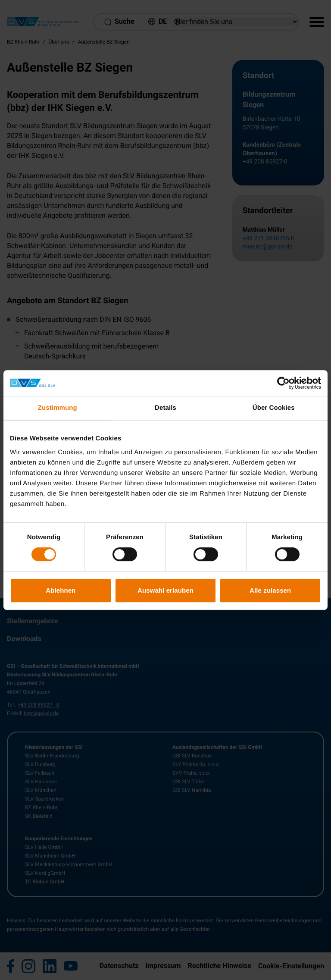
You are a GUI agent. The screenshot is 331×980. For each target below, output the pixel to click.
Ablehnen (61, 590)
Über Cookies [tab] (274, 408)
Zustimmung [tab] (58, 408)
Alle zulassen (270, 590)
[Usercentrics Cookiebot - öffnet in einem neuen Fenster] (283, 383)
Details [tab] (165, 408)
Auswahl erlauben (165, 590)
